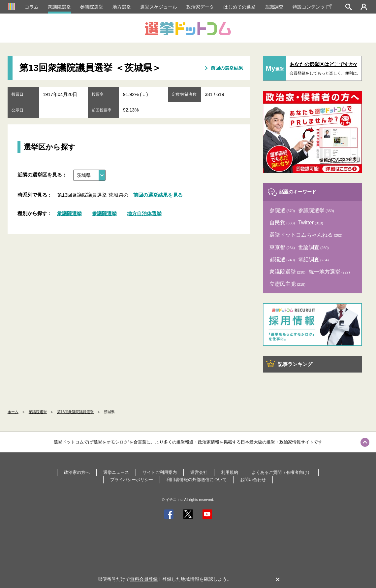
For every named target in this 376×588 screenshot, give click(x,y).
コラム (32, 7)
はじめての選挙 (239, 7)
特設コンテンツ (312, 7)
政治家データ (200, 7)
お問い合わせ (253, 480)
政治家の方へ (77, 472)
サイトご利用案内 (160, 472)
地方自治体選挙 (144, 213)
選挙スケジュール (159, 7)
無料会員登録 (144, 579)
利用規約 (230, 472)
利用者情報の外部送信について (197, 480)
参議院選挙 (92, 7)
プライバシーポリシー (132, 480)
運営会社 (199, 472)
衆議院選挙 (59, 7)
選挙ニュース (116, 472)
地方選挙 (122, 7)
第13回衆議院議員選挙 (75, 412)
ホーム (13, 412)
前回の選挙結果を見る (158, 195)
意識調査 (274, 7)
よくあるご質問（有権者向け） (282, 472)
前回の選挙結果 (227, 68)
